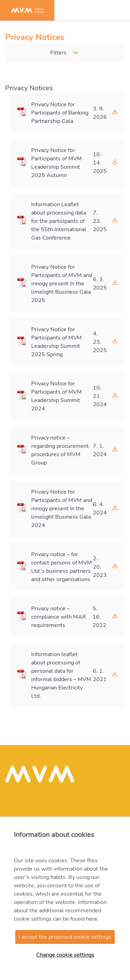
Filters (58, 53)
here (92, 919)
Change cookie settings (65, 955)
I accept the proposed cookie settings (65, 937)
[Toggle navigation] (118, 10)
